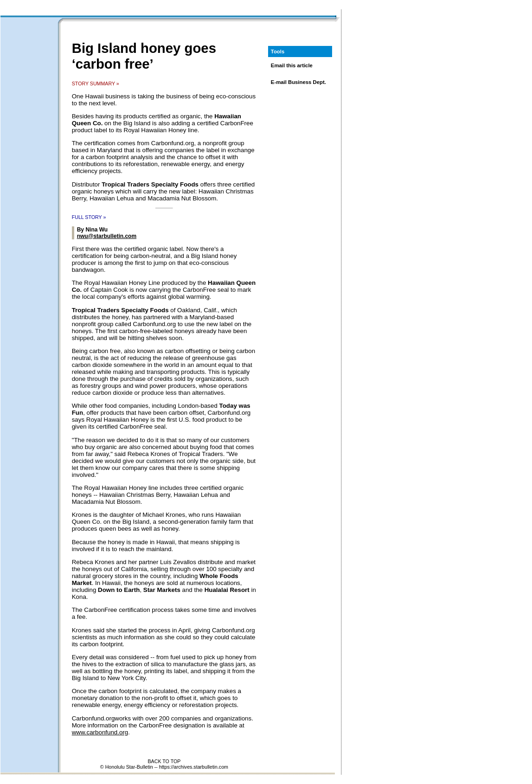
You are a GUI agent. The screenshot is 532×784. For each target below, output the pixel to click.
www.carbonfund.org (100, 732)
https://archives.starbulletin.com (194, 767)
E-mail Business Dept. (298, 82)
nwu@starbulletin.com (107, 236)
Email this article (292, 65)
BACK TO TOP (164, 761)
